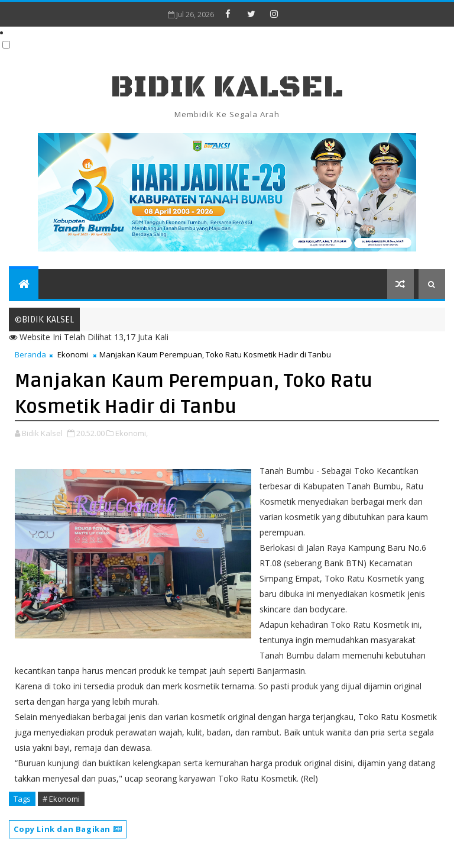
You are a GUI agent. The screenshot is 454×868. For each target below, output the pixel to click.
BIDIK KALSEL (227, 87)
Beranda (30, 354)
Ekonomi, (132, 433)
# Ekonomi (61, 799)
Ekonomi (73, 354)
